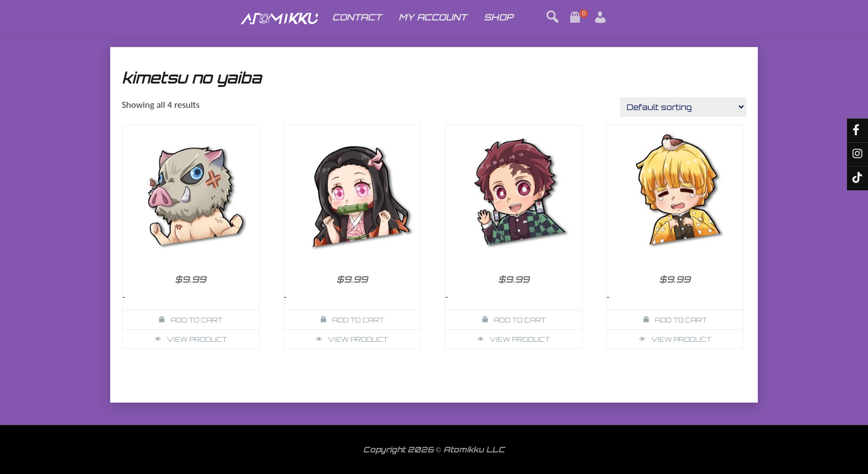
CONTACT (357, 17)
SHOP (498, 17)
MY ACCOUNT (433, 17)
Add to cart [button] (197, 320)
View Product (197, 339)
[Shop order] (683, 107)
